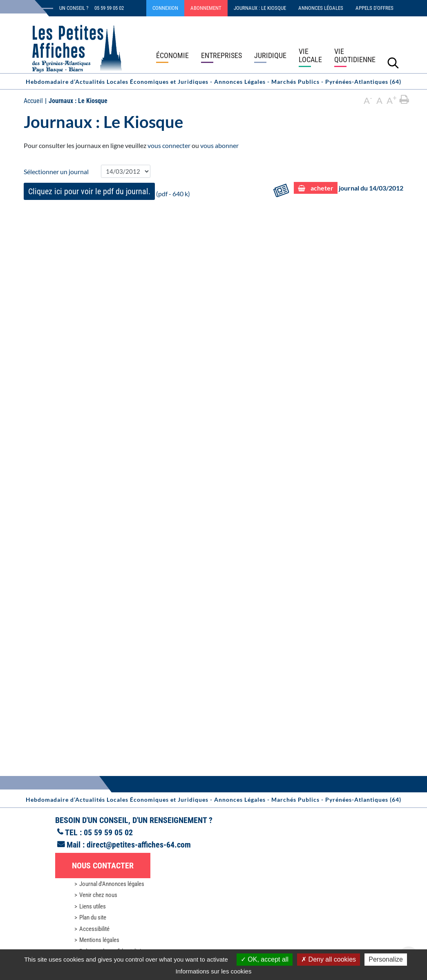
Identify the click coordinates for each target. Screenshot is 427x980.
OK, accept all (265, 959)
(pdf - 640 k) (107, 191)
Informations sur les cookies (214, 971)
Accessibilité (94, 929)
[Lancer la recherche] (393, 63)
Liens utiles (93, 906)
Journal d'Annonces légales (112, 884)
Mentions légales (99, 940)
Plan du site (93, 917)
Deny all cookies (329, 959)
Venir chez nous (98, 895)
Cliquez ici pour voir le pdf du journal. (89, 191)
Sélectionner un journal (56, 172)
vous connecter (169, 145)
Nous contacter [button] (103, 866)
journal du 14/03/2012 (349, 188)
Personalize (386, 959)
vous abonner (219, 145)
